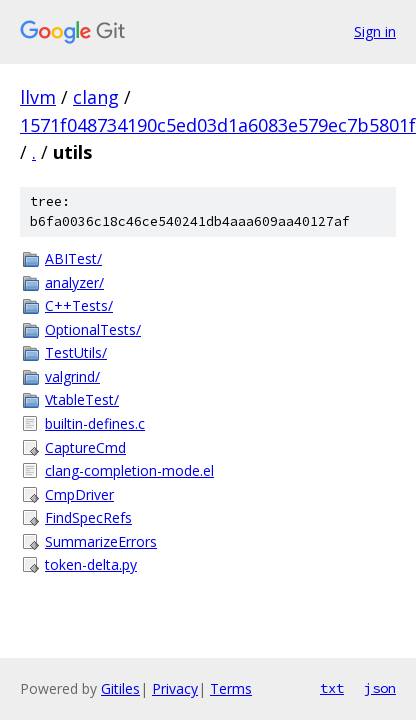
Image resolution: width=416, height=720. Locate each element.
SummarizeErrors (101, 541)
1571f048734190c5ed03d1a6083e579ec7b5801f (218, 125)
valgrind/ (72, 376)
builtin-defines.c (95, 423)
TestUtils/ (76, 352)
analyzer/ (74, 282)
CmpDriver (79, 494)
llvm (38, 97)
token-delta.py (91, 564)
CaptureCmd (85, 447)
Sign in (375, 31)
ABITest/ (73, 258)
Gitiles (120, 688)
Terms (231, 688)
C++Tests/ (79, 305)
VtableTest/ (82, 399)
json (380, 688)
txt (332, 688)
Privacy (175, 688)
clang (96, 97)
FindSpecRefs (88, 517)
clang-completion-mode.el (129, 470)
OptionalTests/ (93, 329)
